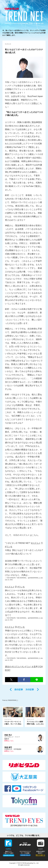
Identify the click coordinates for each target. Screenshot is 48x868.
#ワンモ (9, 547)
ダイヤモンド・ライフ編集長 (24, 738)
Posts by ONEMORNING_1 (10, 700)
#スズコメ (36, 543)
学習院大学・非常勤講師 (24, 749)
